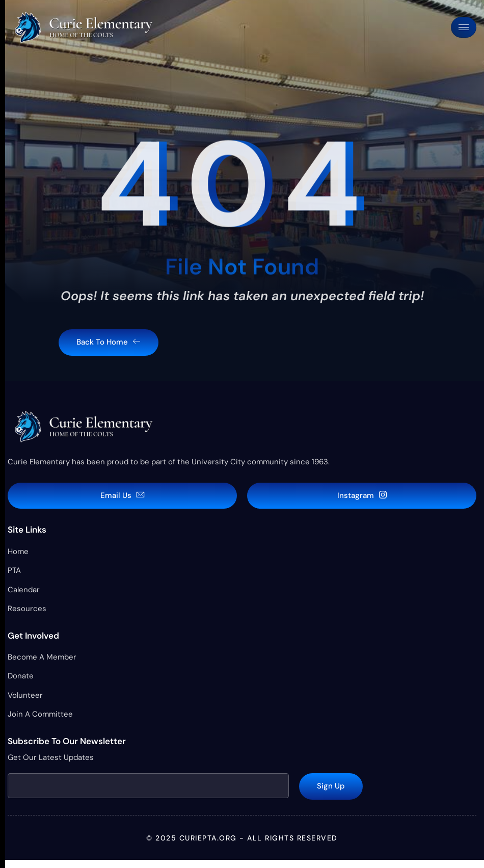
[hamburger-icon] (464, 27)
